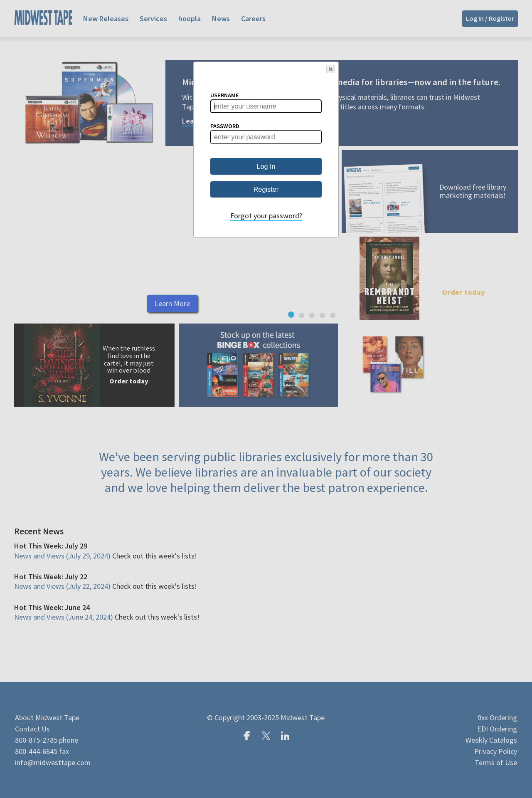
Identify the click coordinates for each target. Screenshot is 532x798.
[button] (330, 69)
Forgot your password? (266, 216)
